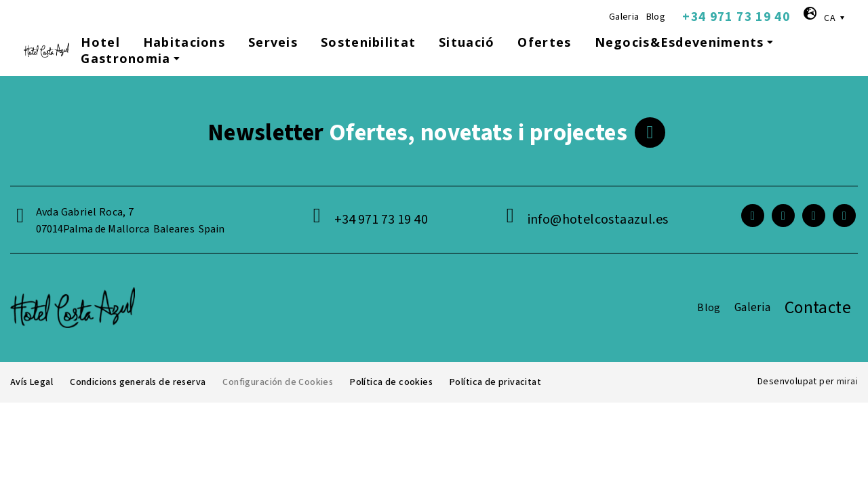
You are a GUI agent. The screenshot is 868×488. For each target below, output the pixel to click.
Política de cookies (395, 382)
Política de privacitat (498, 382)
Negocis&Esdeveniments (686, 42)
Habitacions (184, 42)
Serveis (273, 42)
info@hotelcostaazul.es (598, 220)
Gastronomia (132, 58)
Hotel (100, 42)
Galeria (624, 17)
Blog (656, 17)
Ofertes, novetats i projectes (417, 133)
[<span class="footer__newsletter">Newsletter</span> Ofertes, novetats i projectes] (650, 133)
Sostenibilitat (368, 42)
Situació (467, 42)
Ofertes (544, 42)
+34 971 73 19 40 (736, 17)
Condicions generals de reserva (139, 382)
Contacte (818, 308)
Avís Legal (32, 382)
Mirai (847, 382)
